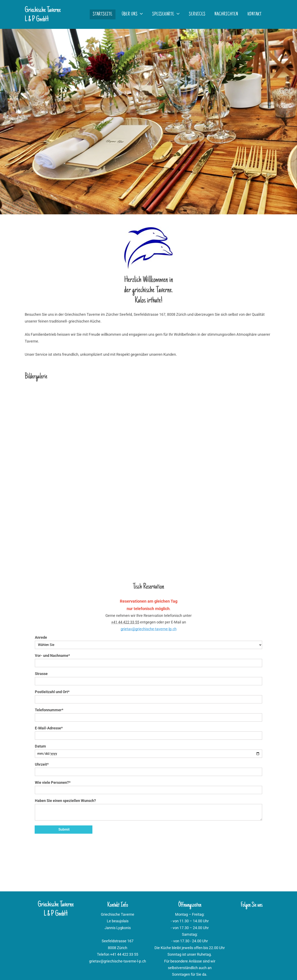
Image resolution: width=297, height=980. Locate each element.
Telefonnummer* (49, 710)
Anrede (41, 637)
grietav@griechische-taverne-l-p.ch (118, 961)
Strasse (41, 674)
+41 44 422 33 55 (125, 622)
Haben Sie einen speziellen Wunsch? (65, 801)
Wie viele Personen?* (53, 782)
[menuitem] (104, 14)
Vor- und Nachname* (52, 655)
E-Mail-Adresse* (49, 728)
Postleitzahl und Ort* (52, 692)
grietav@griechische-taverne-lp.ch (149, 629)
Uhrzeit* (42, 764)
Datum (40, 746)
